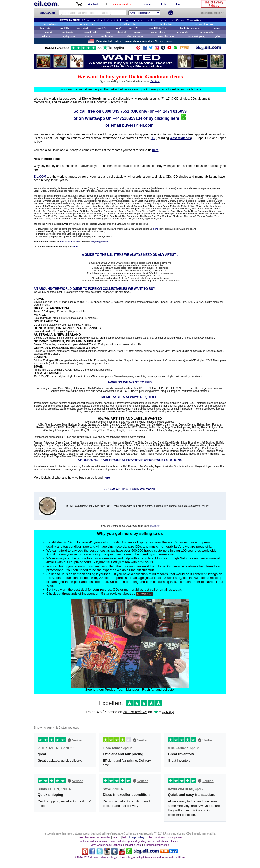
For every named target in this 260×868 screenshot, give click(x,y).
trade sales (107, 36)
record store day (204, 24)
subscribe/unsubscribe (156, 845)
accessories (104, 837)
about (178, 4)
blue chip (45, 28)
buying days (68, 36)
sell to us (47, 36)
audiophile (68, 32)
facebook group (197, 36)
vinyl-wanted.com (101, 845)
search (117, 837)
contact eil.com (133, 845)
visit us (88, 36)
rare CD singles (157, 28)
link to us (90, 837)
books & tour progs (191, 28)
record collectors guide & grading (127, 841)
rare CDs (64, 28)
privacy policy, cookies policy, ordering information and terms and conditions (142, 857)
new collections (166, 36)
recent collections (158, 841)
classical (121, 32)
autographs (182, 32)
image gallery (137, 837)
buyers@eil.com (138, 125)
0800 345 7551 (116, 111)
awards (137, 32)
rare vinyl (83, 28)
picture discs (158, 32)
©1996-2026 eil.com (86, 857)
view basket (94, 4)
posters (216, 28)
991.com (118, 845)
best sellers (166, 24)
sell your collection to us (93, 841)
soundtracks (91, 32)
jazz (108, 32)
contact (148, 4)
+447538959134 (127, 118)
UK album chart (129, 24)
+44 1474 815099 (171, 111)
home (80, 837)
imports (49, 32)
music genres (174, 837)
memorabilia (206, 32)
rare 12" (134, 28)
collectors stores (134, 36)
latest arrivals (87, 24)
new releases (51, 24)
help (164, 4)
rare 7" (117, 28)
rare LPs (101, 28)
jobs (218, 36)
